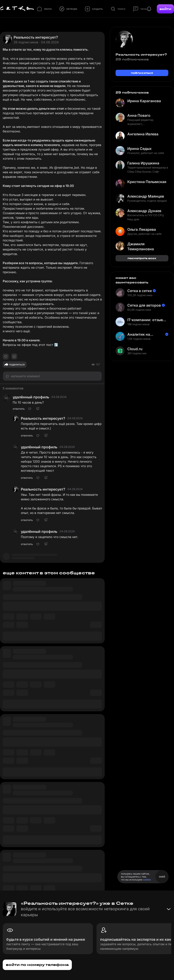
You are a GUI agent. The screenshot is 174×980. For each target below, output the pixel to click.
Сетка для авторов (144, 305)
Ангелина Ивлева (143, 134)
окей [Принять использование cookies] (162, 877)
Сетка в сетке (140, 291)
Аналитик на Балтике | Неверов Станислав (144, 334)
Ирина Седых (139, 149)
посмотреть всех (142, 258)
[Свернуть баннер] (169, 909)
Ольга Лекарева (142, 229)
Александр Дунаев (144, 211)
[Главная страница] (17, 9)
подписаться (142, 73)
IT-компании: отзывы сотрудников (146, 320)
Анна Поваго (139, 115)
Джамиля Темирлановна (141, 246)
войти (165, 9)
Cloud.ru (135, 349)
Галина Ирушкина (143, 163)
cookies (147, 880)
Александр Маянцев (146, 196)
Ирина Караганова (144, 101)
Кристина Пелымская (147, 182)
